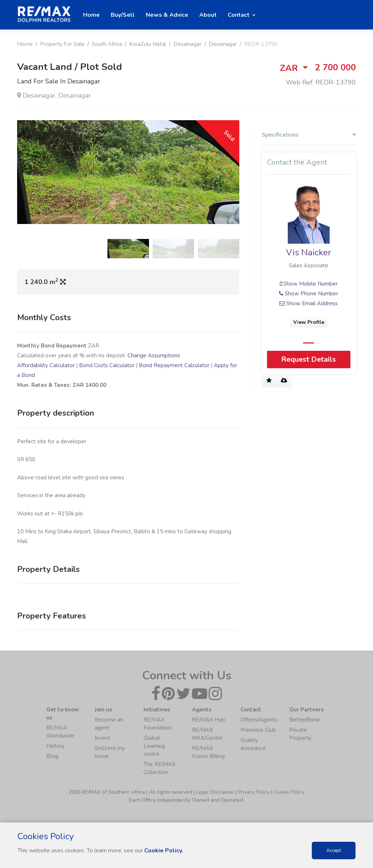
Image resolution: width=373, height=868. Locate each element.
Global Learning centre (154, 746)
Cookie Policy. (164, 851)
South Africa (107, 44)
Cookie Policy (289, 792)
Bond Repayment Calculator (174, 365)
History (55, 746)
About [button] (208, 15)
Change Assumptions (154, 356)
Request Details (309, 359)
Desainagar (187, 44)
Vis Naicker (309, 253)
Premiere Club (258, 730)
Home (25, 44)
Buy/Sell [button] (123, 15)
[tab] (309, 137)
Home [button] (91, 15)
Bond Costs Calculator (107, 365)
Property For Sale (62, 44)
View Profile (309, 322)
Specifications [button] (309, 135)
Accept (334, 851)
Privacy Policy (254, 792)
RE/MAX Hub (209, 720)
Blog (52, 756)
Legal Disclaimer (215, 792)
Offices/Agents (259, 720)
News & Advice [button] (167, 15)
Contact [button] (239, 15)
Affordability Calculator (46, 365)
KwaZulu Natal (148, 44)
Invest (102, 738)
